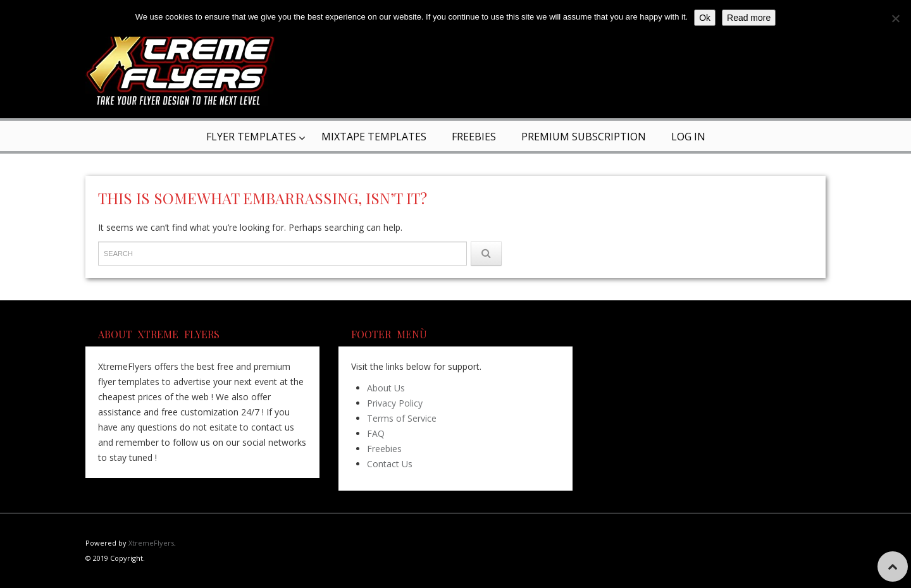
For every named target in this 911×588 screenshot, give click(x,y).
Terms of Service (402, 418)
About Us (386, 388)
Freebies (474, 137)
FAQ (376, 433)
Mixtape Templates (374, 137)
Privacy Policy (395, 403)
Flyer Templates (251, 137)
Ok (705, 18)
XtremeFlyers (151, 543)
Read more (749, 18)
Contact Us (390, 464)
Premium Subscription (584, 137)
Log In (688, 137)
